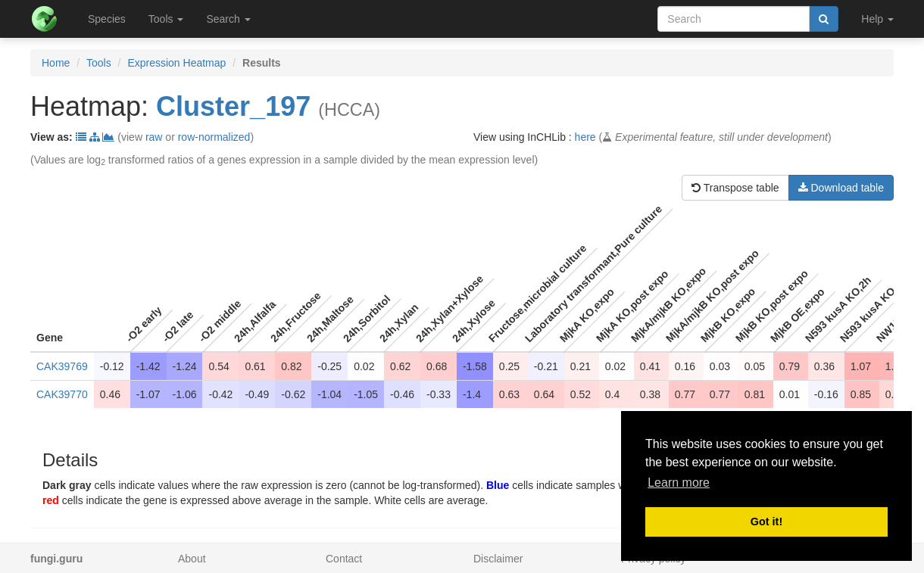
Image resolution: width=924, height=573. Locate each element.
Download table (841, 188)
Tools (99, 63)
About (192, 559)
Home (56, 63)
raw (154, 137)
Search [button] (228, 19)
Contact (344, 559)
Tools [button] (166, 19)
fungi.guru (56, 559)
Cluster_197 (233, 106)
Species (107, 19)
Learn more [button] (679, 483)
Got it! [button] (766, 522)
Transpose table (735, 188)
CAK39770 (62, 394)
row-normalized (214, 137)
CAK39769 (62, 366)
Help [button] (877, 19)
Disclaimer (498, 559)
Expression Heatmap (176, 63)
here (585, 137)
